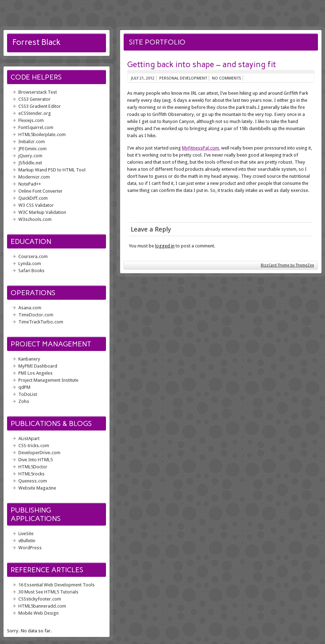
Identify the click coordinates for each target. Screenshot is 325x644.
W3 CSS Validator (36, 205)
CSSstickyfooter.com (40, 599)
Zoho (24, 401)
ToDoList (28, 394)
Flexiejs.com (31, 120)
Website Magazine (37, 488)
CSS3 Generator (34, 99)
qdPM (24, 387)
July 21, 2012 (143, 78)
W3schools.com (35, 219)
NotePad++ (30, 184)
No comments (226, 78)
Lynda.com (30, 264)
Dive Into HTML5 (36, 460)
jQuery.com (30, 156)
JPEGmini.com (32, 149)
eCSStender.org (35, 113)
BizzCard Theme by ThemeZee (287, 265)
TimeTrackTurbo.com (41, 322)
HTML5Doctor (33, 467)
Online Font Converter (40, 191)
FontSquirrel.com (36, 127)
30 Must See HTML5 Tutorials (48, 592)
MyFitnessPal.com (200, 148)
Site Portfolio (157, 42)
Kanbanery (29, 359)
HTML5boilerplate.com (42, 134)
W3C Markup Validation (42, 212)
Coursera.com (33, 256)
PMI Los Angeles (36, 373)
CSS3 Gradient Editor (40, 106)
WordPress (30, 548)
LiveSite (26, 534)
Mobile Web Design (39, 613)
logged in (165, 246)
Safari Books (31, 271)
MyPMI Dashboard (38, 366)
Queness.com (33, 481)
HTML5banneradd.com (42, 606)
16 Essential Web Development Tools (57, 585)
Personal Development (183, 78)
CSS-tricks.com (34, 446)
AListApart (29, 438)
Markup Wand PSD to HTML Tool (52, 170)
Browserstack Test (38, 92)
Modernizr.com (34, 177)
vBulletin (27, 541)
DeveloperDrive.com (39, 453)
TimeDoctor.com (36, 315)
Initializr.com (32, 142)
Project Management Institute (48, 380)
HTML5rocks (31, 474)
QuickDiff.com (33, 198)
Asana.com (30, 308)
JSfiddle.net (30, 163)
